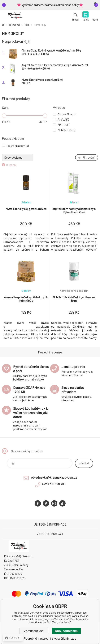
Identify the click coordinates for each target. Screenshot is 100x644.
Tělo (27, 25)
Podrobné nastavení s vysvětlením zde (50, 639)
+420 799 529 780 (54, 484)
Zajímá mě (14, 25)
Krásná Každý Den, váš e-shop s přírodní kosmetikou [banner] (15, 17)
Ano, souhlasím (66, 631)
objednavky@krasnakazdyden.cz (54, 477)
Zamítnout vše (34, 631)
